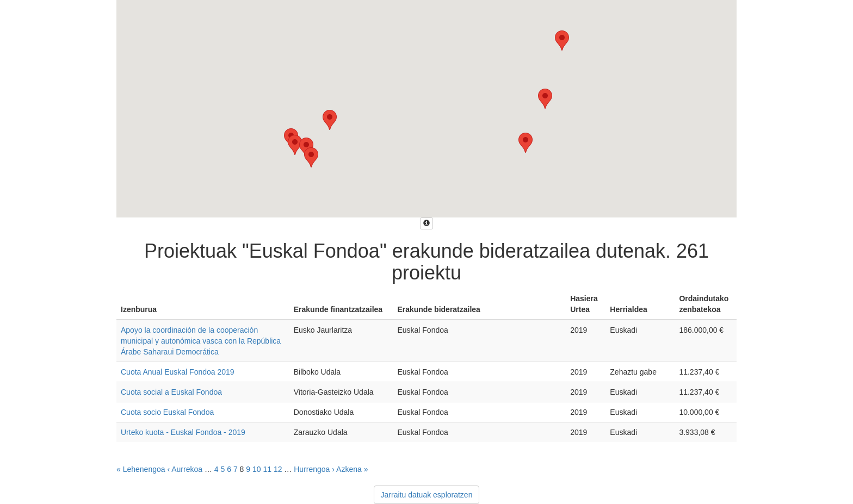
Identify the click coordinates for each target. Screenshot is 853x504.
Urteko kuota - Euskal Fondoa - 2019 (183, 432)
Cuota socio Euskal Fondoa (167, 412)
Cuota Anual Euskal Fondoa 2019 (178, 372)
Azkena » (352, 469)
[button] (311, 157)
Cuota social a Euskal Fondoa (171, 392)
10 (257, 469)
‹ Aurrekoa (185, 469)
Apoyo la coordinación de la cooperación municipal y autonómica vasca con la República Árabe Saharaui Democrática (201, 341)
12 (278, 469)
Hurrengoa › (314, 469)
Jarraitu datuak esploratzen (427, 495)
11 (267, 469)
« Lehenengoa (141, 469)
